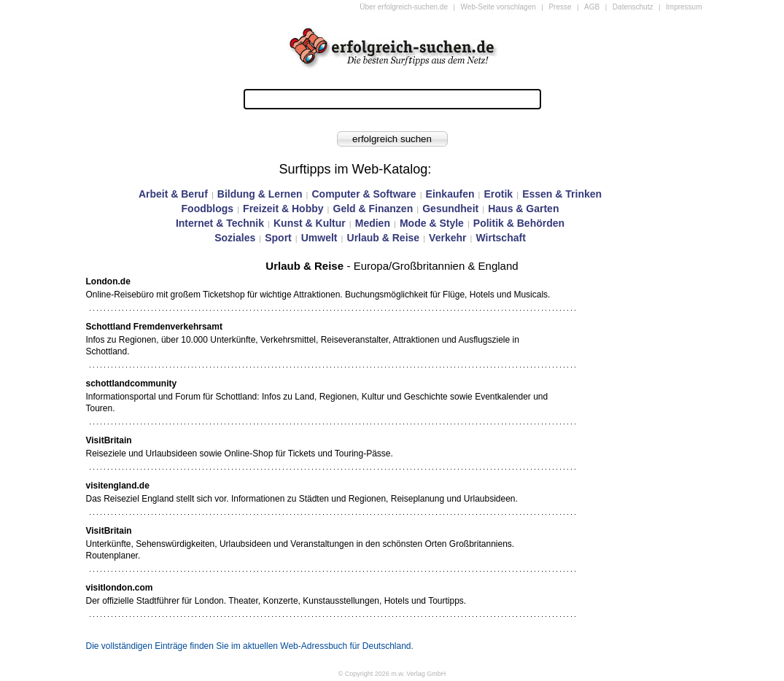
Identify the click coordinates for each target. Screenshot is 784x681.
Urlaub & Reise (384, 238)
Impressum (684, 7)
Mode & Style (432, 223)
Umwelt (319, 238)
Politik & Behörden (519, 223)
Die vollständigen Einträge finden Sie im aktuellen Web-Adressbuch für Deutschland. (250, 646)
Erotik (498, 194)
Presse (560, 7)
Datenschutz (633, 7)
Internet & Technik (220, 223)
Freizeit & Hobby (283, 209)
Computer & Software (364, 194)
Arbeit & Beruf (173, 194)
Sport (278, 238)
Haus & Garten (523, 209)
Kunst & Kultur (310, 223)
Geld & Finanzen (373, 209)
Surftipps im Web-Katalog (354, 169)
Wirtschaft (500, 238)
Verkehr (447, 238)
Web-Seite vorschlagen (498, 7)
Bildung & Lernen (260, 194)
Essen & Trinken (562, 194)
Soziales (235, 238)
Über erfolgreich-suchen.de (404, 7)
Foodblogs (208, 209)
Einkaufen (450, 194)
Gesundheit (450, 209)
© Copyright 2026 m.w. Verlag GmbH (392, 674)
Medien (373, 223)
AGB (592, 7)
